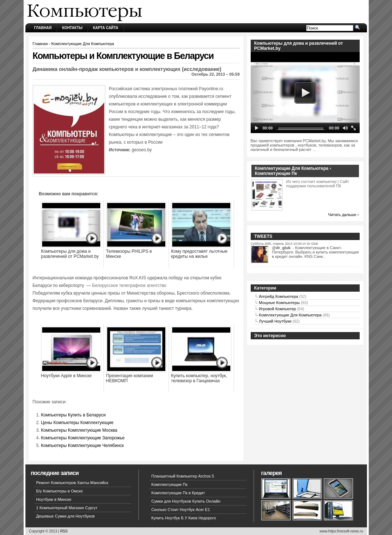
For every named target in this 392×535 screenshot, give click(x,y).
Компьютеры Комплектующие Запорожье (83, 438)
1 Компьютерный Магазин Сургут (67, 508)
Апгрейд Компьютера (279, 296)
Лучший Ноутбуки (275, 321)
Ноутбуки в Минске (54, 499)
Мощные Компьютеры (279, 303)
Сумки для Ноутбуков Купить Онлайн (186, 501)
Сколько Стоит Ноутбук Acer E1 (181, 510)
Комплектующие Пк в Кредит (178, 493)
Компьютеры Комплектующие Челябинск (82, 446)
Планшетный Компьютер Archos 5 (183, 476)
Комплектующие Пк (170, 484)
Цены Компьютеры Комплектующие (77, 423)
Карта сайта (106, 28)
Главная (43, 28)
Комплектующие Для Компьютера (83, 44)
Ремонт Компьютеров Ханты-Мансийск (72, 483)
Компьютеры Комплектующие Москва (79, 430)
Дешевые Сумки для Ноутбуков (66, 516)
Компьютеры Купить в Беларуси (73, 415)
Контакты (72, 28)
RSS (64, 531)
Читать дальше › (343, 215)
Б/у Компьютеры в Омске (60, 491)
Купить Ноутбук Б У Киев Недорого (184, 518)
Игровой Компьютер (278, 309)
